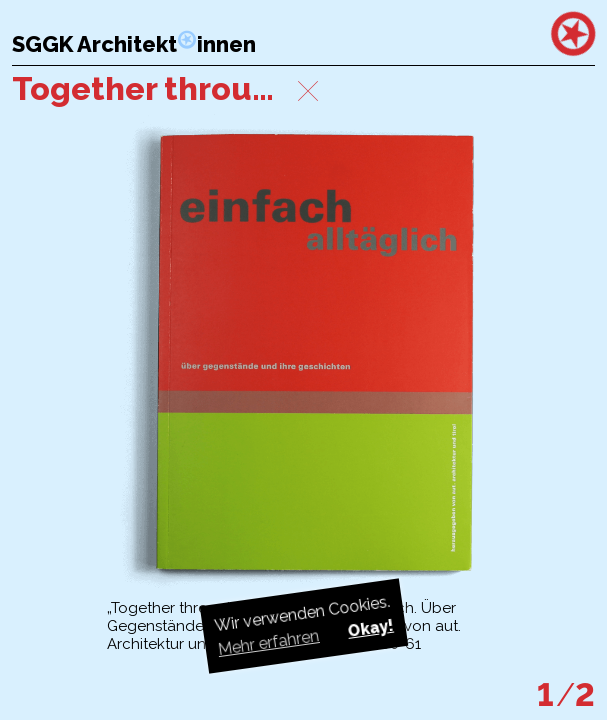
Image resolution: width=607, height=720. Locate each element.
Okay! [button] (370, 628)
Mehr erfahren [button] (268, 642)
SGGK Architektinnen (134, 44)
